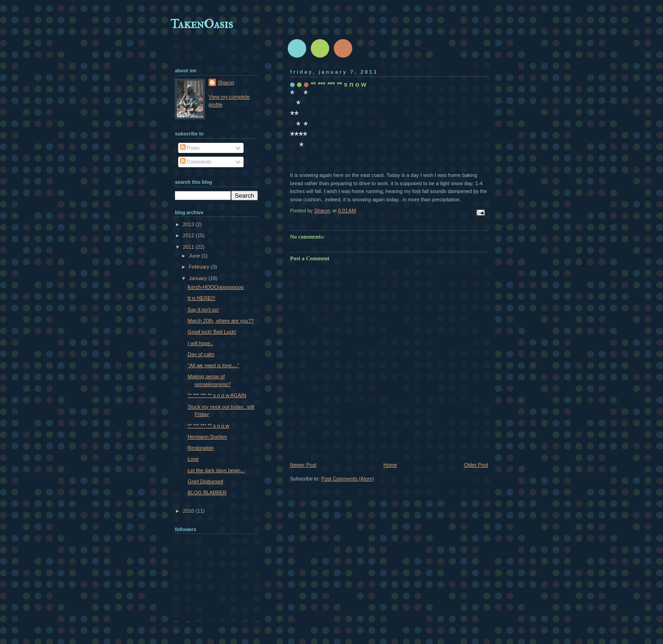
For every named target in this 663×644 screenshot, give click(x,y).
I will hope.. (201, 343)
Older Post (476, 465)
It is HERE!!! (202, 298)
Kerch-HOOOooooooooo (216, 287)
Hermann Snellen (207, 437)
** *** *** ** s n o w (209, 426)
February (200, 267)
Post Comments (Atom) (348, 479)
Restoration (201, 448)
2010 (189, 511)
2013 (189, 224)
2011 (189, 247)
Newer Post (303, 465)
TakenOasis (202, 24)
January (198, 278)
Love (193, 459)
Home (390, 465)
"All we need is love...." (214, 365)
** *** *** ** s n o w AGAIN (217, 395)
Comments (196, 162)
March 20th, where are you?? (221, 321)
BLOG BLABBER (207, 492)
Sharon (226, 82)
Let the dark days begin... (216, 470)
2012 (189, 235)
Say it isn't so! (204, 310)
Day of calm (201, 354)
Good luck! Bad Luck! (212, 332)
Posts (190, 148)
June (195, 256)
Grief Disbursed (206, 481)
